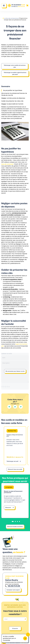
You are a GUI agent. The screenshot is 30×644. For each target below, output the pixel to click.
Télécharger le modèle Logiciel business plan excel (15, 73)
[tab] (13, 521)
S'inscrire (15, 629)
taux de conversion (7, 164)
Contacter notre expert (13, 590)
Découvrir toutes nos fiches (15, 527)
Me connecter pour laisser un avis (15, 371)
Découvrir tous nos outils (15, 469)
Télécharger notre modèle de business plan (15, 66)
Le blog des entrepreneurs (12, 18)
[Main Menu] (4, 5)
